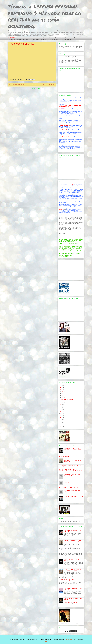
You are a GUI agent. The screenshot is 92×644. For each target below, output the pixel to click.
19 (61, 409)
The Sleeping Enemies (22, 44)
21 (61, 405)
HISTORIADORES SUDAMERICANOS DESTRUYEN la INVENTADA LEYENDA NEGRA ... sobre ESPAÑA (73, 450)
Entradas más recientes (17, 85)
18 (61, 411)
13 (61, 420)
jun (63, 396)
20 (61, 407)
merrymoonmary (69, 640)
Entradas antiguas (49, 85)
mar (63, 398)
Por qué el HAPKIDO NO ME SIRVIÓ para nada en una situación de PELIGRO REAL (73, 460)
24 (61, 385)
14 (61, 418)
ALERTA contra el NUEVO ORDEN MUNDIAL (69, 488)
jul (63, 394)
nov (63, 391)
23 (61, 387)
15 (61, 416)
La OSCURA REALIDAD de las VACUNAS (68, 552)
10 (61, 426)
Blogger (47, 641)
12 (61, 422)
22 (61, 389)
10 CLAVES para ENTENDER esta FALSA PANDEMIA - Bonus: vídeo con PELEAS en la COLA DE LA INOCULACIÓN (70, 471)
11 (61, 424)
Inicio (34, 85)
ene (63, 402)
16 (61, 414)
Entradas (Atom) (36, 89)
